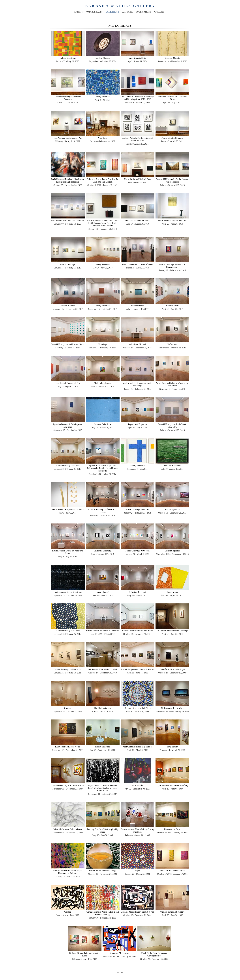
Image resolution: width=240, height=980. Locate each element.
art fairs (128, 12)
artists (78, 12)
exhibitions (112, 12)
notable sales (94, 12)
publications (144, 12)
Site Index (120, 972)
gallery (159, 12)
